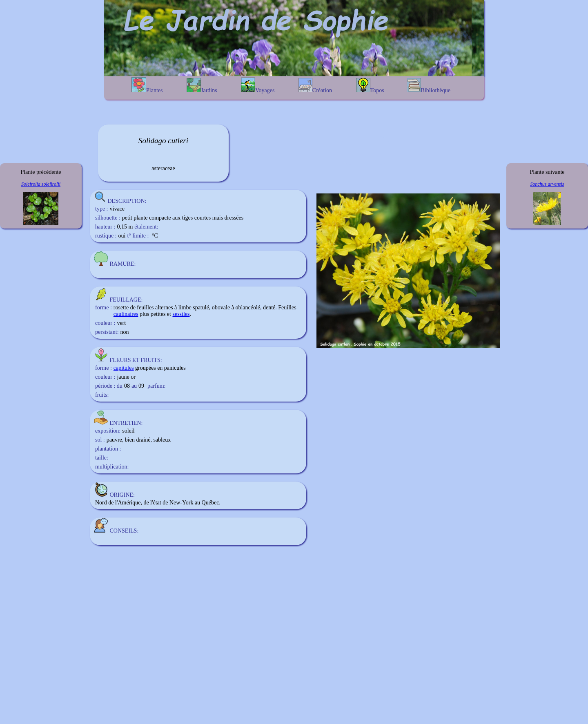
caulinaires (126, 314)
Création (315, 86)
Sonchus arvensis (547, 184)
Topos (370, 86)
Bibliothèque (429, 86)
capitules (124, 368)
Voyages (258, 86)
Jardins (202, 86)
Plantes (147, 85)
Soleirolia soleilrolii (41, 184)
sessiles (181, 314)
